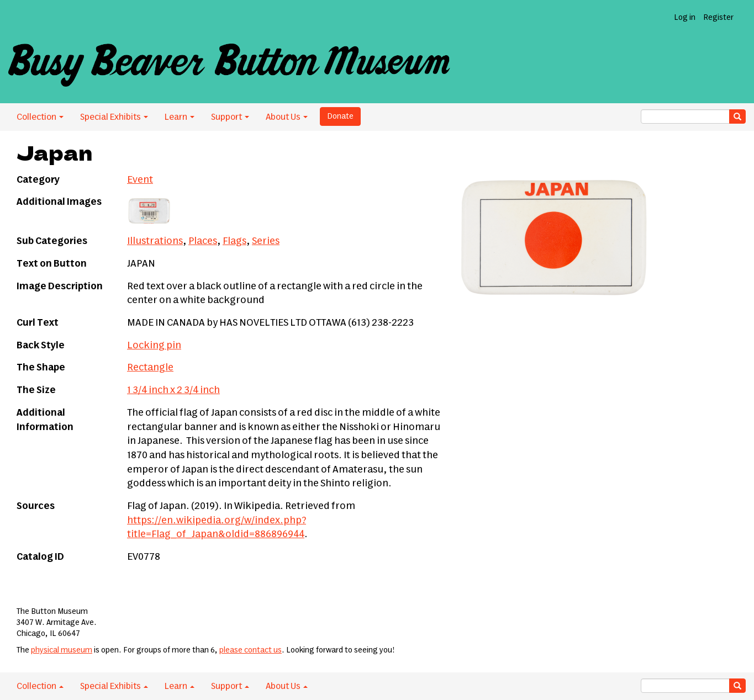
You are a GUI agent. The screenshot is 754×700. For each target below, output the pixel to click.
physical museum (62, 650)
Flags (234, 241)
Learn (180, 117)
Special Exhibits (114, 117)
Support (230, 117)
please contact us (251, 650)
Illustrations (155, 241)
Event (140, 180)
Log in (685, 18)
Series (266, 241)
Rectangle (150, 368)
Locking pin (154, 346)
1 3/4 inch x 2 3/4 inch (173, 390)
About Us (287, 117)
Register (718, 18)
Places (203, 241)
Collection (40, 117)
